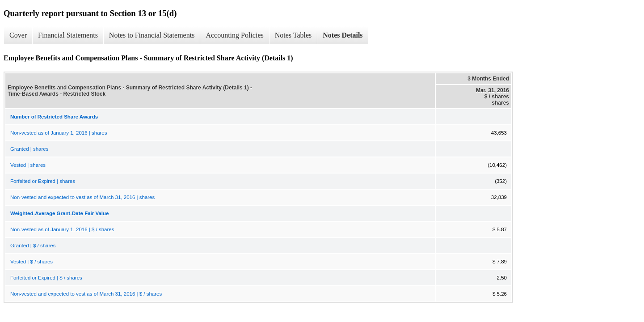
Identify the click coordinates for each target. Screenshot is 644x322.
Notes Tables (293, 35)
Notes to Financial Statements (152, 35)
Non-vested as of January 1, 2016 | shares (59, 133)
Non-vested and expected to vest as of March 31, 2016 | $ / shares (86, 294)
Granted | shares (29, 149)
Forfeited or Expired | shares (43, 181)
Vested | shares (28, 165)
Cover (18, 35)
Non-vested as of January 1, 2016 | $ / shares (62, 229)
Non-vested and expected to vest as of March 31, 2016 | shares (82, 197)
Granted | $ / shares (33, 246)
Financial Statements (68, 35)
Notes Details (343, 35)
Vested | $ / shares (32, 262)
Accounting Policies (234, 35)
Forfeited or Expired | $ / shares (46, 278)
